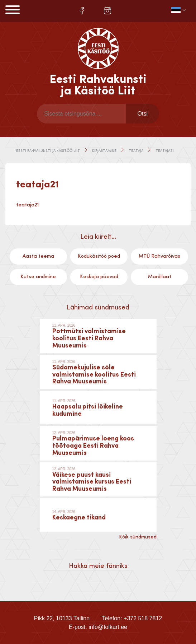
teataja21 (27, 205)
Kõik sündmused (138, 537)
